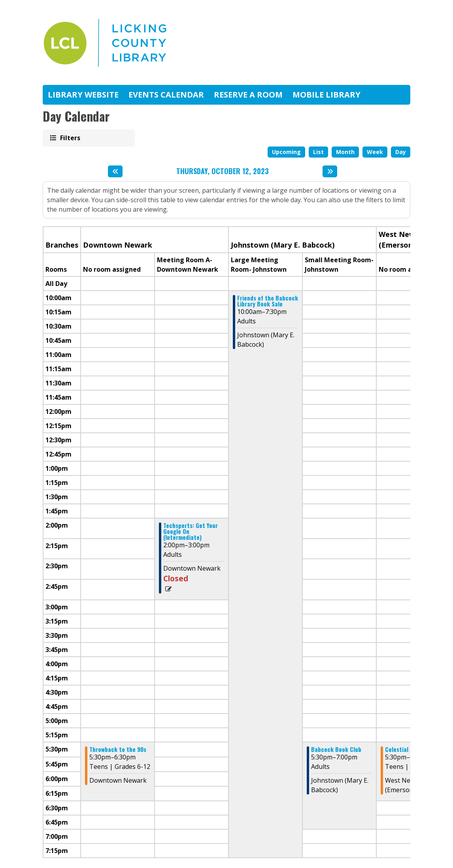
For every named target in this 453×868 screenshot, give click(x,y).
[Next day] (330, 171)
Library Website (83, 95)
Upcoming (286, 152)
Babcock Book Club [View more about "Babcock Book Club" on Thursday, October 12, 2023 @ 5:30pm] (336, 749)
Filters (70, 138)
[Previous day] (115, 171)
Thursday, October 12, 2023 (223, 171)
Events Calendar (166, 95)
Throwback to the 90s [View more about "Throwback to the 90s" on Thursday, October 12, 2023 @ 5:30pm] (118, 749)
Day (401, 152)
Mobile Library (327, 95)
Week (375, 152)
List (318, 152)
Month (345, 152)
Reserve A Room (248, 95)
